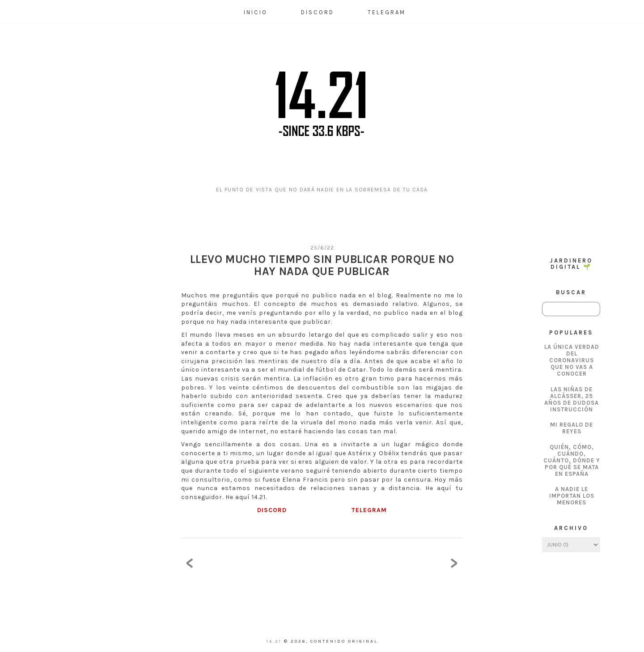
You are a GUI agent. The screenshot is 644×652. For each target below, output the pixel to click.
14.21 (275, 641)
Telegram (387, 12)
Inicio (256, 12)
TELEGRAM (369, 510)
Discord (318, 12)
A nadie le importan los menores (572, 496)
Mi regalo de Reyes (572, 428)
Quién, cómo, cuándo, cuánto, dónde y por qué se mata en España (572, 460)
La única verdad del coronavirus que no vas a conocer (572, 360)
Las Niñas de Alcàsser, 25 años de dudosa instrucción (572, 399)
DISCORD (272, 510)
